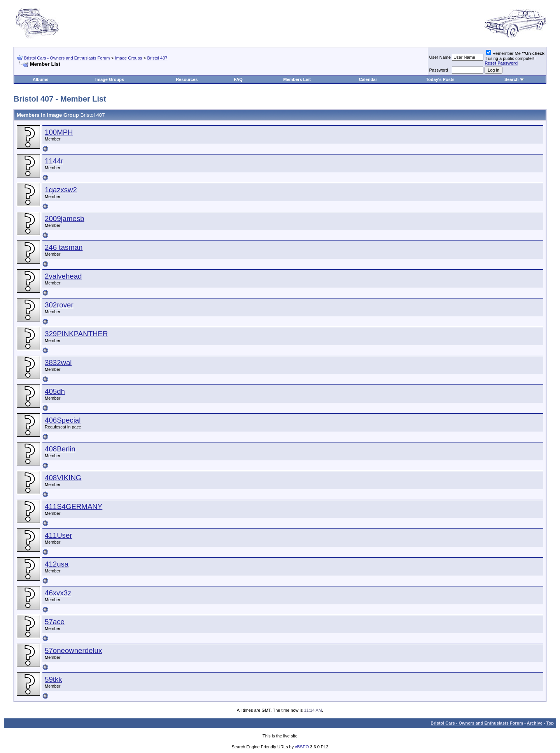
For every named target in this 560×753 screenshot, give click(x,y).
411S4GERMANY (73, 506)
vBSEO (302, 747)
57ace (55, 622)
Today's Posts (440, 79)
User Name (440, 57)
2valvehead (63, 276)
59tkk (53, 679)
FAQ (238, 79)
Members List (297, 79)
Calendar (368, 79)
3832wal (58, 362)
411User (59, 535)
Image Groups (129, 58)
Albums (40, 79)
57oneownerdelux (73, 650)
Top (550, 723)
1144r (54, 161)
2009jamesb (65, 219)
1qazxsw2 (61, 190)
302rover (59, 305)
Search (512, 79)
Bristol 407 (157, 58)
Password (439, 70)
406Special (63, 420)
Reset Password (501, 63)
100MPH (59, 132)
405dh (55, 391)
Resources (187, 79)
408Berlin (60, 449)
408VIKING (63, 478)
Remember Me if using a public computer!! (514, 58)
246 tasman (64, 247)
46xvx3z (58, 593)
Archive (535, 723)
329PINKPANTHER (76, 334)
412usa (57, 564)
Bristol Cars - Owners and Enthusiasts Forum (67, 58)
